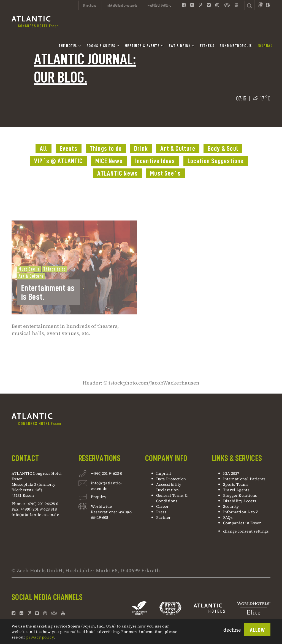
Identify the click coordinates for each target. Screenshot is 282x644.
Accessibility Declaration (169, 487)
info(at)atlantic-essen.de (35, 515)
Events (69, 149)
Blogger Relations (240, 495)
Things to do (106, 149)
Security (231, 506)
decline (232, 630)
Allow (257, 630)
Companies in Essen (242, 523)
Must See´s (165, 173)
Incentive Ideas (155, 161)
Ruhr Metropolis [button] (236, 46)
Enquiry (99, 497)
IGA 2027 (231, 473)
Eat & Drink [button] (182, 46)
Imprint (164, 473)
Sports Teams (236, 484)
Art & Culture (178, 149)
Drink (141, 149)
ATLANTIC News (118, 173)
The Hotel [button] (70, 46)
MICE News (109, 161)
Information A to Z (241, 512)
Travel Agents (236, 490)
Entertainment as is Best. (48, 310)
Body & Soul (223, 149)
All (44, 149)
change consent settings (246, 531)
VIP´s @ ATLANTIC (58, 161)
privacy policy (40, 637)
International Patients (245, 479)
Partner (163, 517)
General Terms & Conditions (172, 498)
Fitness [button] (207, 46)
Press (161, 512)
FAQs (228, 517)
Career (162, 506)
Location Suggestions (216, 161)
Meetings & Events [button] (144, 46)
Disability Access (240, 501)
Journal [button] (265, 46)
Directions (90, 5)
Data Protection (171, 479)
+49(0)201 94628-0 (107, 473)
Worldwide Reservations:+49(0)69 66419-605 (112, 512)
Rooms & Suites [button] (103, 46)
